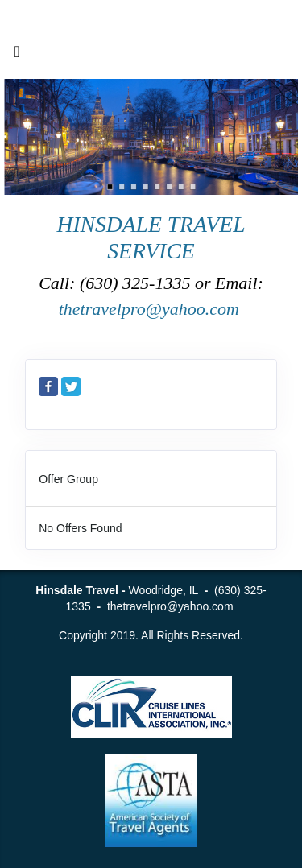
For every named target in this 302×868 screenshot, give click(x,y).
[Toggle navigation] (17, 56)
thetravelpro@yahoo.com (151, 309)
